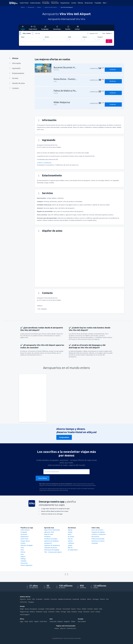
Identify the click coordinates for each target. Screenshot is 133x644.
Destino (47, 37)
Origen (23, 37)
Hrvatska (90, 609)
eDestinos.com (71, 628)
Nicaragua (96, 599)
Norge (45, 612)
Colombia (46, 599)
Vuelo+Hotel (24, 3)
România (74, 612)
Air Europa (71, 537)
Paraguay (31, 602)
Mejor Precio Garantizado (52, 530)
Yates (22, 548)
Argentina (23, 599)
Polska (58, 612)
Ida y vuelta (27, 33)
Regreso (85, 37)
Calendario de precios (51, 548)
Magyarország (24, 612)
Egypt (22, 621)
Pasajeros (100, 37)
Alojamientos (65, 3)
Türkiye (73, 621)
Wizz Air (70, 539)
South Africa (43, 621)
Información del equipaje (52, 550)
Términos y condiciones (99, 534)
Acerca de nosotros (97, 530)
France (79, 609)
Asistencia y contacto (98, 541)
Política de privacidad (98, 539)
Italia (101, 609)
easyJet (70, 545)
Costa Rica (54, 599)
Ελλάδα (84, 609)
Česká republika (50, 609)
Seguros (23, 556)
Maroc (31, 621)
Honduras (83, 599)
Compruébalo (64, 437)
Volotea (70, 541)
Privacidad (95, 543)
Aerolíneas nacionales (51, 539)
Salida (70, 37)
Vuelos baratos (35, 3)
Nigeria (36, 621)
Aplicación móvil (49, 532)
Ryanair (70, 530)
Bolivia (29, 599)
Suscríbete (43, 478)
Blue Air (70, 548)
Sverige (80, 612)
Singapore (67, 621)
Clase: (104, 33)
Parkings (23, 559)
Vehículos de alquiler (27, 545)
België (22, 609)
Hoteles (23, 543)
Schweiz (98, 612)
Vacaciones (55, 3)
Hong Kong (53, 621)
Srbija (69, 612)
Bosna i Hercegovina (31, 609)
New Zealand (82, 621)
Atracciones (89, 3)
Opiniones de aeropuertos (52, 545)
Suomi (92, 612)
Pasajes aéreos (25, 541)
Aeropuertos (48, 543)
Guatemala (76, 599)
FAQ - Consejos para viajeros (53, 552)
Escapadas (46, 3)
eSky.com (63, 628)
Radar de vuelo (49, 534)
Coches (74, 3)
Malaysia (60, 621)
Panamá (102, 599)
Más (104, 3)
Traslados (98, 3)
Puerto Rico (24, 602)
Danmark (59, 609)
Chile (33, 599)
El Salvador (39, 599)
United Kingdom (25, 615)
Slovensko (86, 612)
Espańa (73, 609)
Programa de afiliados (98, 532)
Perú (107, 599)
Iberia (70, 534)
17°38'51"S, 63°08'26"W (44, 163)
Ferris (22, 550)
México (89, 599)
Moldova (32, 612)
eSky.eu (57, 628)
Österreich (51, 612)
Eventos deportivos (26, 565)
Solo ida (37, 33)
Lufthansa (71, 543)
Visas (22, 554)
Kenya (26, 621)
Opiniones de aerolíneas (51, 541)
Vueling (70, 532)
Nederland (39, 612)
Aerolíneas (47, 537)
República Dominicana (65, 599)
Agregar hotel (94, 33)
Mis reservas (95, 537)
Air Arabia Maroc (73, 550)
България (41, 609)
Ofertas (80, 3)
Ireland (96, 609)
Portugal (63, 612)
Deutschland (66, 609)
